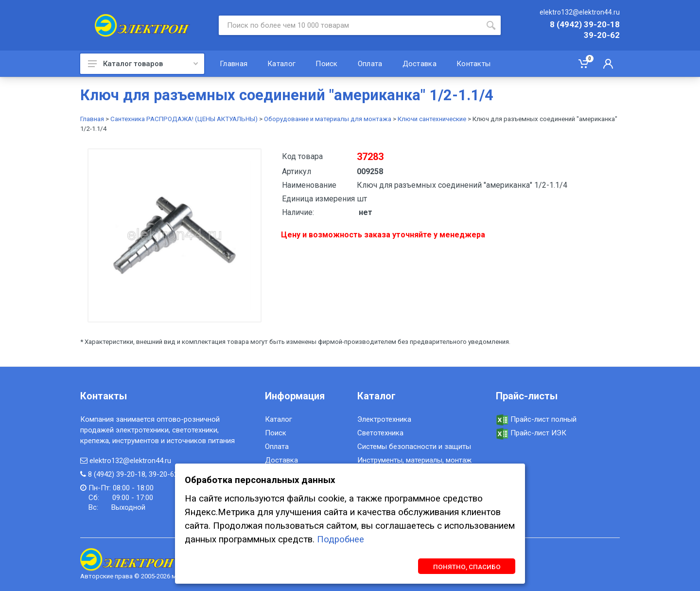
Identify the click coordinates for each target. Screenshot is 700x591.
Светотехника (380, 433)
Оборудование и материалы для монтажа (328, 119)
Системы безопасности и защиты (414, 447)
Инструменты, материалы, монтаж (414, 460)
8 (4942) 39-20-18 (585, 25)
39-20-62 (602, 36)
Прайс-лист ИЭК (531, 433)
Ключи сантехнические (432, 119)
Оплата (277, 447)
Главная (92, 119)
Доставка (281, 460)
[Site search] (350, 25)
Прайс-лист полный (536, 419)
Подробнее (341, 539)
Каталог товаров (143, 64)
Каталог (279, 419)
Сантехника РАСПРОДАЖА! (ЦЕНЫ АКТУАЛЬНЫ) (184, 119)
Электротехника (384, 419)
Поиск (276, 433)
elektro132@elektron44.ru (580, 12)
